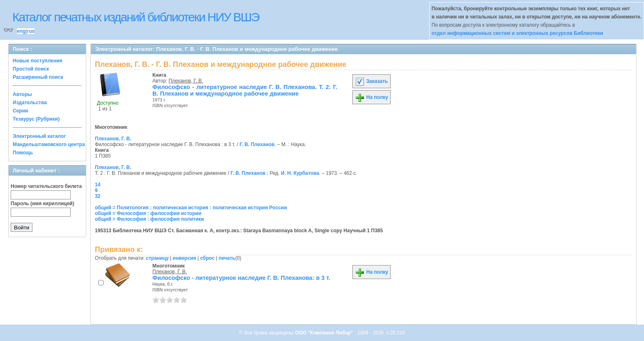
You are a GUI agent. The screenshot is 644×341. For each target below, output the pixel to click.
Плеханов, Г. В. (186, 81)
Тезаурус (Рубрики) (36, 119)
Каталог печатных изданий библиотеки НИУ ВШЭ (136, 17)
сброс (207, 258)
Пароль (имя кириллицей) (43, 204)
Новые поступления (38, 61)
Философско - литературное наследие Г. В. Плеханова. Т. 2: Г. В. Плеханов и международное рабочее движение (245, 90)
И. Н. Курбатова (300, 173)
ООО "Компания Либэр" (325, 333)
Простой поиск (31, 69)
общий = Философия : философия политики (149, 219)
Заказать (371, 81)
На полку (371, 97)
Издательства (30, 103)
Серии (20, 111)
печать (227, 258)
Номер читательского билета (46, 186)
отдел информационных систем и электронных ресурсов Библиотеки (517, 33)
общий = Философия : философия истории (148, 213)
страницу (158, 258)
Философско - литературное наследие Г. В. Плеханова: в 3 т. (241, 278)
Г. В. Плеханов (257, 144)
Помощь (23, 153)
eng (21, 31)
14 (98, 185)
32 (98, 196)
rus (31, 31)
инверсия (185, 258)
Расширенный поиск (38, 77)
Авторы (22, 94)
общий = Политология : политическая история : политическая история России (191, 208)
